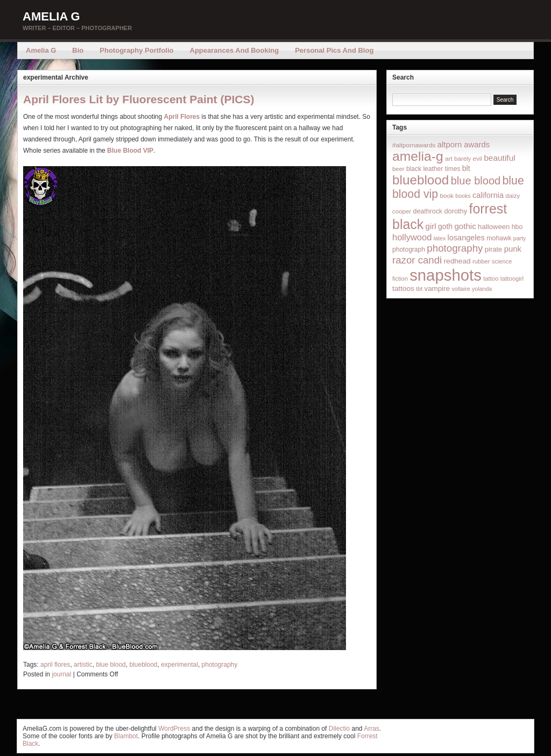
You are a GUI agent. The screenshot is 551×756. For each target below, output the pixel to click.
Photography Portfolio (136, 50)
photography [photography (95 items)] (455, 248)
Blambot (126, 736)
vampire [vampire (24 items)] (437, 288)
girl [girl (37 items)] (431, 226)
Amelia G (51, 16)
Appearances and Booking (235, 50)
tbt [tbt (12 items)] (419, 289)
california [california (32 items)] (488, 195)
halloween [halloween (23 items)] (494, 227)
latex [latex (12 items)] (440, 238)
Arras (372, 729)
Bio (78, 50)
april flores (55, 665)
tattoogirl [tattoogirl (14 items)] (512, 279)
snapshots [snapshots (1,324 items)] (446, 275)
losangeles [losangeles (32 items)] (466, 238)
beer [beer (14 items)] (398, 169)
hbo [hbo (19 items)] (517, 227)
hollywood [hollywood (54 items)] (412, 237)
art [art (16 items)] (449, 158)
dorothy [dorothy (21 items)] (455, 211)
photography (220, 665)
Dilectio (339, 729)
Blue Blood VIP (130, 151)
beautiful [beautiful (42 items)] (500, 158)
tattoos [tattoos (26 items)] (403, 288)
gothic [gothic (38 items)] (465, 226)
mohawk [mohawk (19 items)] (499, 238)
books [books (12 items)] (463, 196)
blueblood (143, 665)
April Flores (182, 117)
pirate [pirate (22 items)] (493, 249)
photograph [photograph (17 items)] (409, 249)
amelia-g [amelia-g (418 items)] (418, 156)
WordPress (174, 729)
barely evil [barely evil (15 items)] (468, 159)
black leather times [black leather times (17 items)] (433, 169)
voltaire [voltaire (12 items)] (461, 289)
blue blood (111, 665)
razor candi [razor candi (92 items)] (417, 260)
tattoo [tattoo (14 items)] (491, 279)
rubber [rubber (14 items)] (481, 261)
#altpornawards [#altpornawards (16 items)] (414, 145)
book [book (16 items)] (447, 195)
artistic (83, 665)
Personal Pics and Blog (334, 50)
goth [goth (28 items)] (445, 226)
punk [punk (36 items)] (513, 249)
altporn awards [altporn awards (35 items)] (464, 145)
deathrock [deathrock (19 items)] (428, 211)
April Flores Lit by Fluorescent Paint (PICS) (139, 99)
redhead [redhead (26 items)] (457, 261)
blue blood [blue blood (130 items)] (476, 181)
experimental (179, 665)
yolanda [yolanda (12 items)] (482, 289)
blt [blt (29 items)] (466, 168)
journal (61, 674)
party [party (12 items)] (520, 238)
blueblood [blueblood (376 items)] (421, 180)
